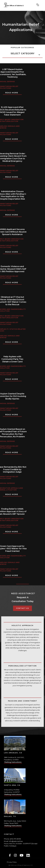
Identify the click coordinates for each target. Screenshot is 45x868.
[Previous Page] (22, 582)
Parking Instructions (13, 762)
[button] (38, 5)
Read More (12, 93)
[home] (14, 5)
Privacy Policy (12, 862)
